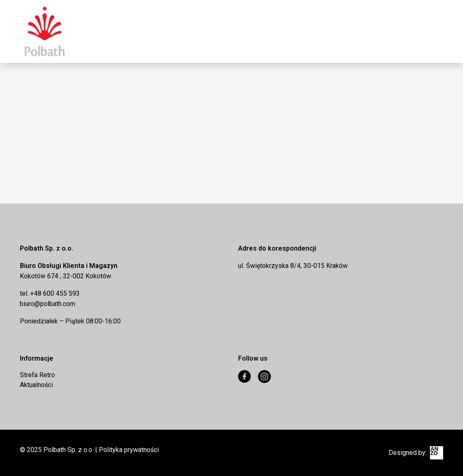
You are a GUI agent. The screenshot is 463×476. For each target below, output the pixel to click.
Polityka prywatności (129, 450)
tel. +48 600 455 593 (50, 293)
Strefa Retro (37, 375)
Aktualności (36, 385)
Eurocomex (45, 31)
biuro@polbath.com (48, 304)
